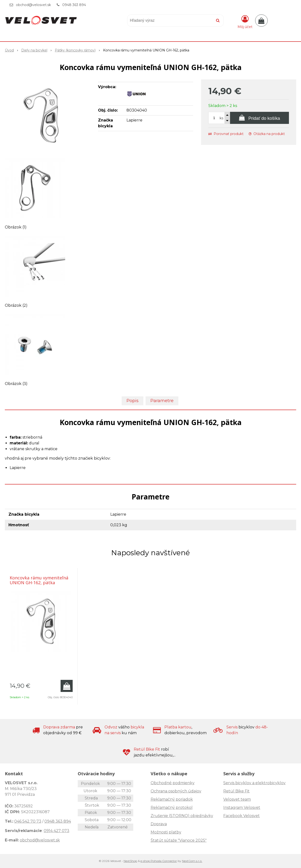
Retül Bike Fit (236, 791)
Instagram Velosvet (242, 808)
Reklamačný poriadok (172, 799)
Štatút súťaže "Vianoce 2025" (179, 840)
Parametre (162, 401)
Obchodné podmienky (173, 783)
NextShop (130, 861)
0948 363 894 (74, 5)
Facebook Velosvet (241, 816)
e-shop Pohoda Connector (159, 861)
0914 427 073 (56, 831)
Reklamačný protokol (172, 808)
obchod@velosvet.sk (33, 5)
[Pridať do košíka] (259, 118)
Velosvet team (237, 799)
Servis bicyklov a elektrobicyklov (254, 783)
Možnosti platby (166, 832)
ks (221, 118)
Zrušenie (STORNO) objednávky (182, 816)
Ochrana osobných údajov (176, 791)
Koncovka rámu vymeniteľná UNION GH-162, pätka (39, 580)
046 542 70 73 (28, 821)
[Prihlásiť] (245, 21)
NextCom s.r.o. (192, 861)
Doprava (159, 824)
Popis (133, 401)
